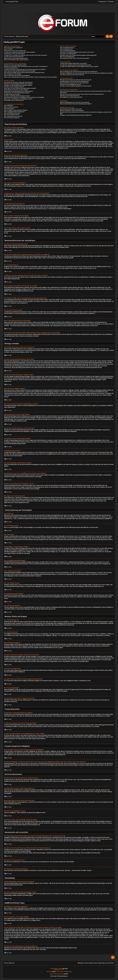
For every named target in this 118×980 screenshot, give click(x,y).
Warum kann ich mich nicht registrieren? (15, 51)
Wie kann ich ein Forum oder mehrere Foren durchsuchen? (76, 80)
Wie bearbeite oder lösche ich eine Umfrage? (16, 90)
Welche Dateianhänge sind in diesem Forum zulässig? (75, 102)
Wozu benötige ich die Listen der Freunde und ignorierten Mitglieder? (79, 72)
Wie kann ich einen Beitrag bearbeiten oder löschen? (18, 84)
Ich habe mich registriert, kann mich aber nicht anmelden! (20, 52)
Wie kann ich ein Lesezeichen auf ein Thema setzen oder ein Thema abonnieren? (82, 94)
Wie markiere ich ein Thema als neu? (14, 100)
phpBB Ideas (85, 919)
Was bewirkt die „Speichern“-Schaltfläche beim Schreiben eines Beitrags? (24, 97)
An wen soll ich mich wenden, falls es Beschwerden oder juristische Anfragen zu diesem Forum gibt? (86, 113)
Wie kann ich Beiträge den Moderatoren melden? (17, 96)
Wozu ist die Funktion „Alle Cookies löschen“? (17, 60)
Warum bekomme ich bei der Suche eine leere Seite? (74, 83)
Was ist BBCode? (9, 106)
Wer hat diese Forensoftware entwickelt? (71, 109)
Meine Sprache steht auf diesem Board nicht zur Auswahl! (20, 71)
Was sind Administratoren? (67, 48)
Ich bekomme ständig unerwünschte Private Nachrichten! (76, 65)
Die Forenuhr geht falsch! (11, 68)
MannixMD (65, 969)
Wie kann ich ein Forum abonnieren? (70, 96)
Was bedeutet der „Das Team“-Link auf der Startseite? (75, 58)
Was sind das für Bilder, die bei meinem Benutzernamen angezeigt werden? (24, 73)
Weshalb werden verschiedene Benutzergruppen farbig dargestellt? (78, 55)
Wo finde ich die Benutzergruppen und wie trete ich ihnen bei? (77, 52)
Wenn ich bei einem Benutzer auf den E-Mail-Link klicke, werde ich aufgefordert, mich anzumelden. (31, 77)
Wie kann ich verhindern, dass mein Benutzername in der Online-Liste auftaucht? (26, 66)
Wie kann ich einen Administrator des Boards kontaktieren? (76, 115)
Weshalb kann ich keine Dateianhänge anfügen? (17, 93)
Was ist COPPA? (8, 49)
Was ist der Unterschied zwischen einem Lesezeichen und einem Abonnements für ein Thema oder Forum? (86, 92)
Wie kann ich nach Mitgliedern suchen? (71, 84)
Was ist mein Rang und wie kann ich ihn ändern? (17, 76)
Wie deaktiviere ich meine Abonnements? (71, 97)
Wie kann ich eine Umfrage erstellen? (14, 87)
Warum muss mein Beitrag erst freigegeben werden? (18, 99)
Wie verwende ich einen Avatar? (13, 74)
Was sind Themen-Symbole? (12, 118)
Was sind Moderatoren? (66, 49)
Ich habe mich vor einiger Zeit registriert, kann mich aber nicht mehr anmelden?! (26, 55)
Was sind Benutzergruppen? (68, 51)
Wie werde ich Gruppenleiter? (68, 54)
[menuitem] (16, 2)
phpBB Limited (8, 291)
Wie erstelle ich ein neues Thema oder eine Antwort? (18, 82)
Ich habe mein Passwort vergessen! (14, 57)
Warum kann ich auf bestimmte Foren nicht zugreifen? (19, 91)
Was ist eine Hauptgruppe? (67, 57)
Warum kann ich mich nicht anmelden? (14, 54)
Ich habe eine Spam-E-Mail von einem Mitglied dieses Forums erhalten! (79, 66)
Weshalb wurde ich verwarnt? (12, 94)
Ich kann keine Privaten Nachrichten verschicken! (73, 63)
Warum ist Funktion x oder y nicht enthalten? (72, 111)
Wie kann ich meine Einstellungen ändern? (15, 65)
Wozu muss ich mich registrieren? (13, 48)
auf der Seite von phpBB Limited (67, 910)
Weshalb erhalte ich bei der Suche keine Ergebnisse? (74, 81)
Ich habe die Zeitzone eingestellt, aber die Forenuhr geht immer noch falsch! (25, 70)
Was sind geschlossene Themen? (13, 116)
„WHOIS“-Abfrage (26, 931)
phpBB (54, 972)
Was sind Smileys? (9, 109)
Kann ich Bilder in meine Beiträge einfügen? (16, 110)
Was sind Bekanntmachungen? (12, 113)
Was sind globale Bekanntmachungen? (14, 112)
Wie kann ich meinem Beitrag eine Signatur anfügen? (18, 85)
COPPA (97, 167)
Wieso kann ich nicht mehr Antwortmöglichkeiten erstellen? (20, 88)
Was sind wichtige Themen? (12, 115)
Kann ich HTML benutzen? (11, 107)
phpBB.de (20, 291)
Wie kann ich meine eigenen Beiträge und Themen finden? (76, 86)
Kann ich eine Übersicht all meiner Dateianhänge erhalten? (76, 104)
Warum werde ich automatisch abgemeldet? (16, 58)
